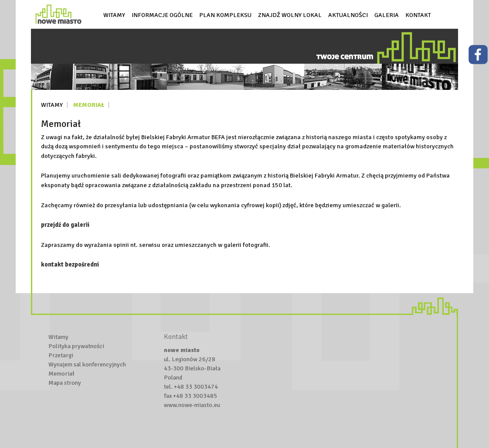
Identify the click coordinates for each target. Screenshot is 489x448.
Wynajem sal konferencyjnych (87, 364)
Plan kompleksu (225, 15)
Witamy (114, 15)
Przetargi (61, 355)
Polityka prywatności (76, 346)
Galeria (387, 15)
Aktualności (348, 15)
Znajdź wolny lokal (290, 15)
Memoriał (89, 105)
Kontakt (418, 15)
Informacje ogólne (162, 15)
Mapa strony (65, 383)
